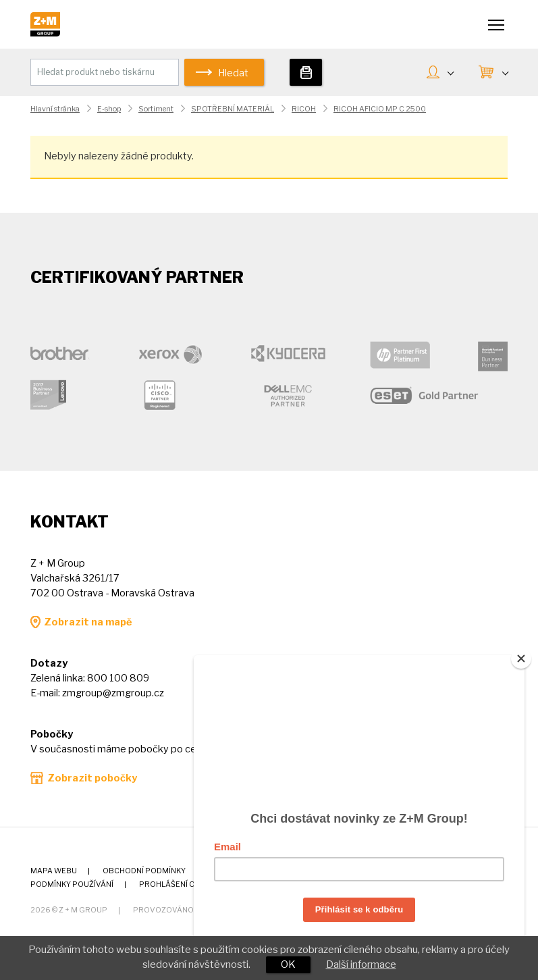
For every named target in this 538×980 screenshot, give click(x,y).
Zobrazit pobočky (92, 778)
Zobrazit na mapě (88, 622)
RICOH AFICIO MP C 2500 (380, 109)
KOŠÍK (505, 72)
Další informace (361, 964)
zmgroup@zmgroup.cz (113, 693)
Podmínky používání (72, 884)
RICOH (304, 109)
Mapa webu (54, 871)
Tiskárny (306, 72)
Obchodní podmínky (144, 871)
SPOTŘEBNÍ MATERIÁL (233, 109)
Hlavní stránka (55, 109)
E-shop (109, 109)
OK (288, 964)
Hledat (233, 73)
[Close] (521, 653)
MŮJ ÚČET (451, 72)
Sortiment (156, 109)
